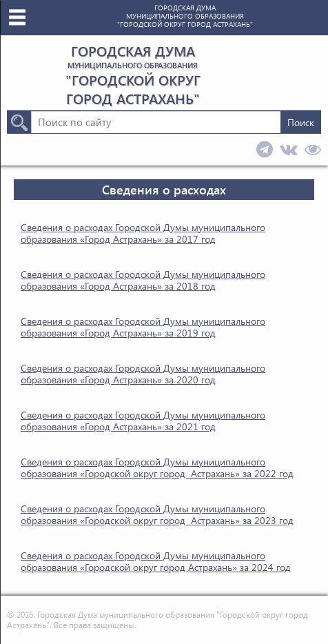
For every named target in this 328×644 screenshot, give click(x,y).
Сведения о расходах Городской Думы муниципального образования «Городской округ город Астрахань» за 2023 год (157, 514)
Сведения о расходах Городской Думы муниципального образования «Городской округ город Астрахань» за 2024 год (156, 561)
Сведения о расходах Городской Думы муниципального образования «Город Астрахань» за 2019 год (143, 327)
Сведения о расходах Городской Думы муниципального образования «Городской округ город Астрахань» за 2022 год (157, 467)
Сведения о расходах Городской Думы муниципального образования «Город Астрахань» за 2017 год (143, 233)
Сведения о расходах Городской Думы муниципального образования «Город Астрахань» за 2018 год (143, 280)
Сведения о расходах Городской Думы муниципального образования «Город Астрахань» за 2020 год (143, 374)
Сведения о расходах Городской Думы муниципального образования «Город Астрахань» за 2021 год (143, 421)
